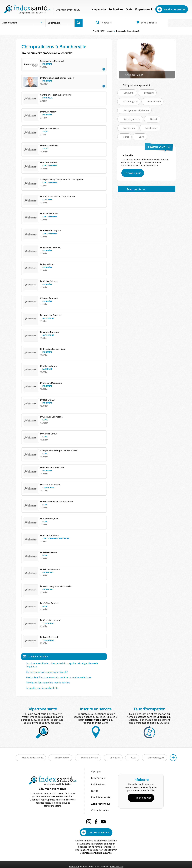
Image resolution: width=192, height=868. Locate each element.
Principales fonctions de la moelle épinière (47, 679)
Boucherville (154, 101)
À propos (96, 767)
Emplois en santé (100, 790)
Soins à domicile (90, 754)
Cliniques (115, 754)
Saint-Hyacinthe (132, 119)
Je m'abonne (144, 791)
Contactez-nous (99, 802)
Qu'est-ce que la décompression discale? (46, 669)
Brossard (149, 93)
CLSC (134, 754)
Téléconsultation (136, 189)
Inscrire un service (174, 9)
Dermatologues (156, 754)
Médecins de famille (32, 754)
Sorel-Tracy (152, 128)
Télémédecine (62, 754)
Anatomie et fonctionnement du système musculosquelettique (57, 674)
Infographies (174, 23)
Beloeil (154, 119)
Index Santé (74, 857)
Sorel (126, 137)
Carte (142, 137)
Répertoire (101, 23)
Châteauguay (131, 101)
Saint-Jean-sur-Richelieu (136, 110)
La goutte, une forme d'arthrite (42, 684)
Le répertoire (98, 9)
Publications (116, 9)
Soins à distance (137, 23)
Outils (129, 9)
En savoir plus (133, 173)
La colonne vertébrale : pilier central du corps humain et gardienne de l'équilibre (66, 663)
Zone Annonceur (101, 796)
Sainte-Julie (129, 128)
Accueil (90, 31)
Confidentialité (117, 857)
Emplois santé (144, 9)
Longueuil (129, 93)
